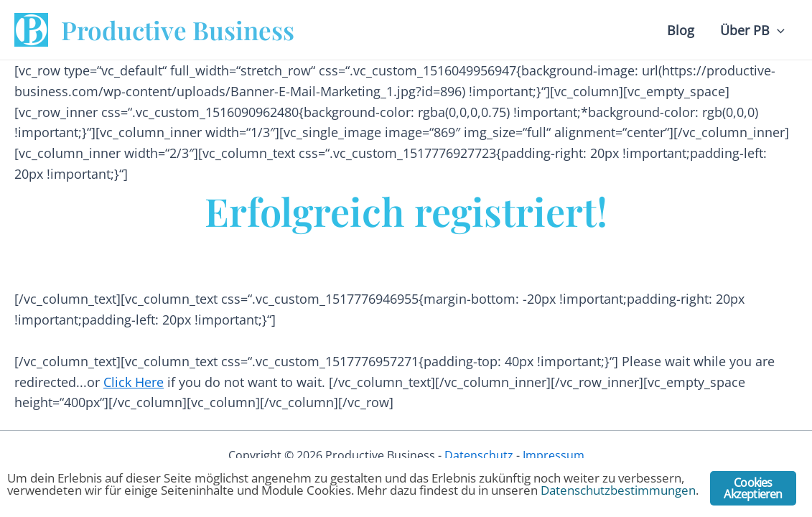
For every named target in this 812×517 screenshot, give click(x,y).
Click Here (134, 382)
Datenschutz (479, 455)
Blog (681, 30)
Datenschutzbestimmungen (618, 490)
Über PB (752, 30)
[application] (777, 30)
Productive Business (178, 30)
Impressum (554, 455)
